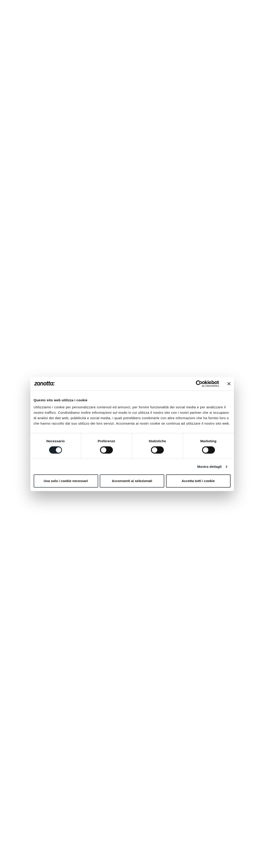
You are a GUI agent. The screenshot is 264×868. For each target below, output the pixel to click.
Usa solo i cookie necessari (66, 481)
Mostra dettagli (209, 467)
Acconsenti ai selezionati (132, 481)
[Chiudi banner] (229, 384)
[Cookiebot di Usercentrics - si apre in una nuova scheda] (199, 384)
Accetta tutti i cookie (198, 481)
